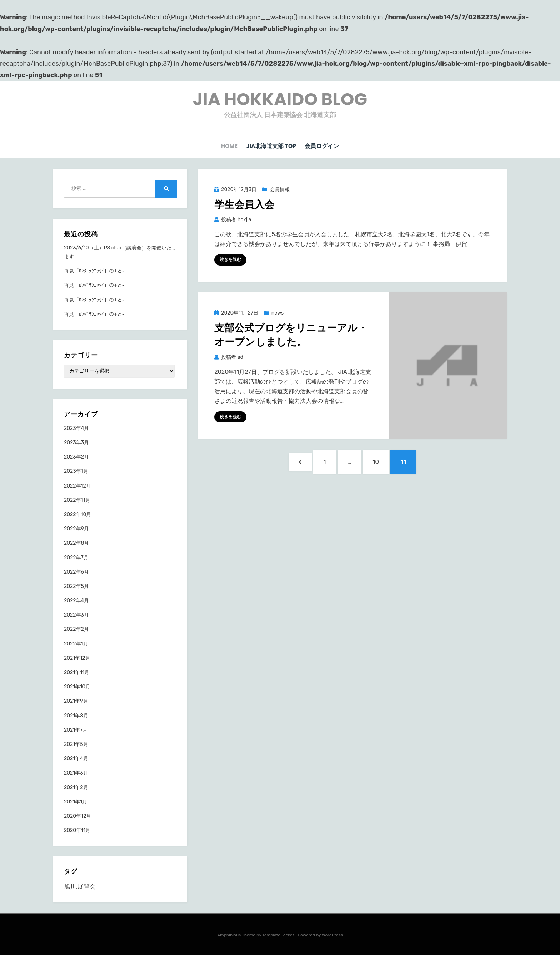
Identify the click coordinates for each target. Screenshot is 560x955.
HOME (228, 146)
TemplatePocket (278, 935)
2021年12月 (77, 658)
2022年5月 (76, 586)
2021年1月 (76, 801)
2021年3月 (76, 773)
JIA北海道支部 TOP (272, 146)
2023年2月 (76, 457)
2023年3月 (76, 442)
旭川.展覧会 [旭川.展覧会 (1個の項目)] (80, 886)
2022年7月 (76, 557)
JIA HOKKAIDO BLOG (280, 99)
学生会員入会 (244, 204)
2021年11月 (77, 672)
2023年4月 (76, 428)
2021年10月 (77, 686)
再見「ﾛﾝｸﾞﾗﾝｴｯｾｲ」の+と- (94, 271)
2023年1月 (76, 471)
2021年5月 (76, 744)
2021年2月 (76, 787)
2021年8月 (76, 715)
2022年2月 (76, 629)
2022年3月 (76, 615)
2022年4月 (76, 600)
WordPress (332, 935)
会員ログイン (324, 146)
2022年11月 (77, 500)
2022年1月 (76, 644)
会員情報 (280, 189)
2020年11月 (77, 830)
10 (376, 465)
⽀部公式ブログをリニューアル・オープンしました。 (291, 335)
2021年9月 (76, 701)
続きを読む (230, 259)
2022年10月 (77, 514)
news (277, 313)
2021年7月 (76, 730)
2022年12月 (77, 486)
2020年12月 (77, 816)
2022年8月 (76, 543)
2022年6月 (76, 572)
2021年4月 (76, 758)
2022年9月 (76, 528)
